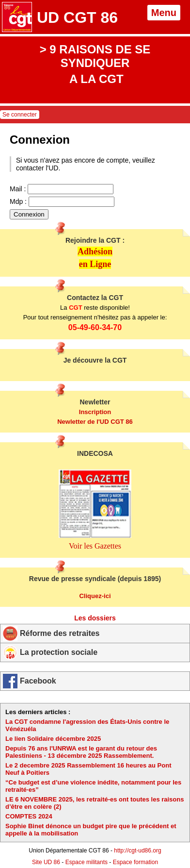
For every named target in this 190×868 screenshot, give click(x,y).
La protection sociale (59, 652)
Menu (164, 13)
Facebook (38, 681)
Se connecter (20, 115)
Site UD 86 (46, 862)
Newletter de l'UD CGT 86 (95, 422)
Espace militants (87, 862)
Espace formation (135, 862)
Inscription (95, 412)
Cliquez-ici (95, 596)
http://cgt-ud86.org (137, 851)
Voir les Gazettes (95, 546)
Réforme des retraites (60, 633)
